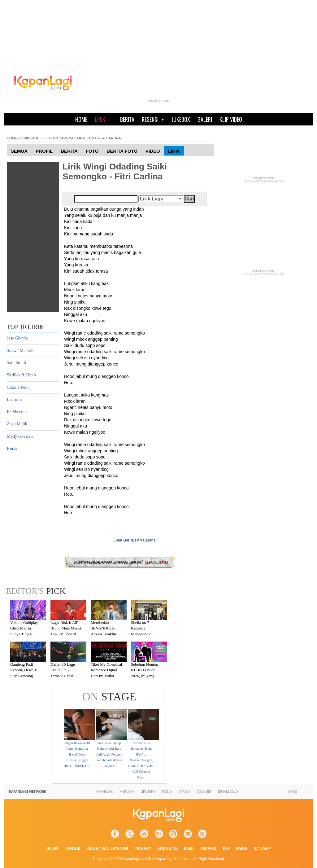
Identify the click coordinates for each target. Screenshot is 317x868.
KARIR (242, 848)
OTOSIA (184, 791)
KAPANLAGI (105, 791)
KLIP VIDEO (231, 119)
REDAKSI (208, 848)
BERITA (127, 119)
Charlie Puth (18, 387)
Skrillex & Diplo (21, 375)
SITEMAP (262, 848)
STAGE (109, 697)
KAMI (189, 848)
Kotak (12, 449)
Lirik (174, 151)
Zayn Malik (17, 424)
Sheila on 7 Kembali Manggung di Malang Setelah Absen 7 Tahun (143, 634)
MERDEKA (127, 791)
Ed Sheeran (17, 412)
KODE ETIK (167, 848)
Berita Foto (122, 151)
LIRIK (100, 119)
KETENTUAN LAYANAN (107, 848)
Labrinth (14, 399)
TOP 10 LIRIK (25, 327)
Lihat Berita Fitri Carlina (134, 540)
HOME (81, 119)
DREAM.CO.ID (228, 791)
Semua (19, 151)
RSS (226, 848)
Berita (69, 151)
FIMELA (167, 791)
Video (153, 151)
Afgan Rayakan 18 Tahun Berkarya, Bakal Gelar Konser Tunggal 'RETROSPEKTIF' (77, 754)
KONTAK (72, 848)
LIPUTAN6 (148, 791)
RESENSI (153, 119)
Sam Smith (16, 363)
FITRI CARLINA (61, 138)
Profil (44, 151)
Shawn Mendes (20, 351)
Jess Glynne (17, 338)
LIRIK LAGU (30, 138)
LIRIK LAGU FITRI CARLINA (99, 138)
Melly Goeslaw (20, 436)
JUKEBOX (181, 119)
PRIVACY (143, 848)
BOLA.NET (204, 791)
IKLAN (52, 848)
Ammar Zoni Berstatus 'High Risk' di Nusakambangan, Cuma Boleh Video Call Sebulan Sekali (141, 760)
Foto (92, 151)
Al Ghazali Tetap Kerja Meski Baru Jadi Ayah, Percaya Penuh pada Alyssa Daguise (109, 754)
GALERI (205, 119)
